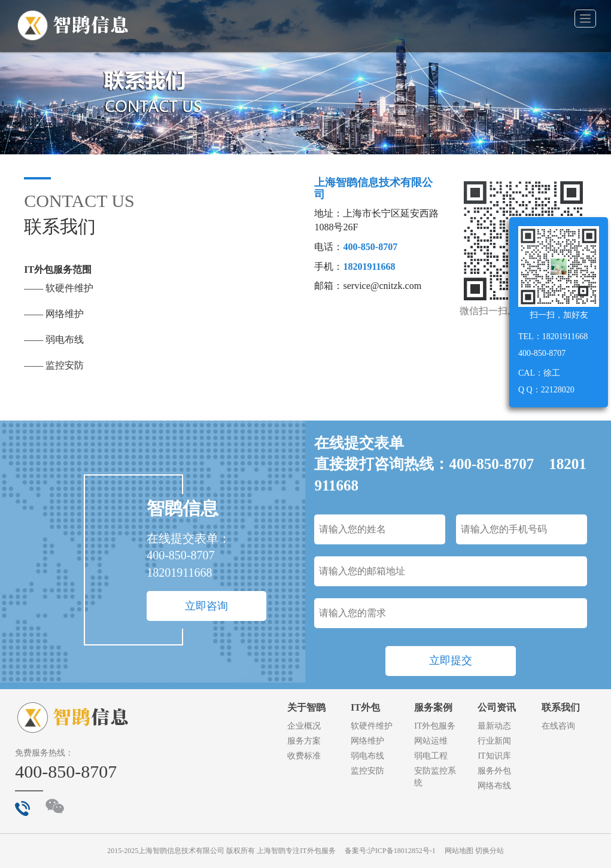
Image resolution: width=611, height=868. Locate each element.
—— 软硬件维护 (59, 288)
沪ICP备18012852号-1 (402, 851)
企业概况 (304, 726)
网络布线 (494, 786)
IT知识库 (494, 756)
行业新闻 (494, 741)
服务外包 (494, 771)
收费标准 (304, 756)
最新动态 (494, 726)
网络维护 (367, 741)
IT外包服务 (435, 726)
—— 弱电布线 (54, 339)
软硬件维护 (372, 726)
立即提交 (451, 660)
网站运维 (431, 741)
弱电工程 (431, 756)
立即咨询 (206, 606)
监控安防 (367, 771)
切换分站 (490, 851)
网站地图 (459, 851)
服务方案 (304, 741)
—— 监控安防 (54, 365)
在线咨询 (558, 726)
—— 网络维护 (54, 314)
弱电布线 (367, 756)
